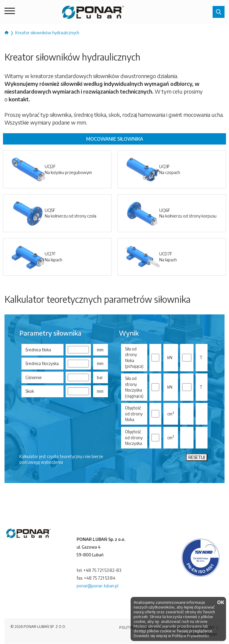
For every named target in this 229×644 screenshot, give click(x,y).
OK (220, 603)
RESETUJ (197, 457)
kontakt (19, 99)
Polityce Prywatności (190, 636)
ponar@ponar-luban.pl (98, 586)
